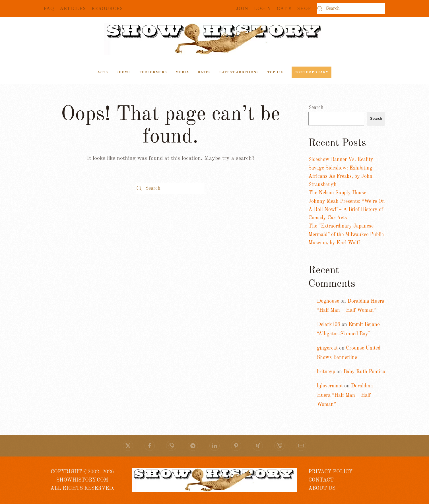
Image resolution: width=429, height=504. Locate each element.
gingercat (327, 348)
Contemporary (312, 72)
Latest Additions (239, 72)
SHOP (304, 8)
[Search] (351, 9)
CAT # (284, 8)
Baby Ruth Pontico (364, 372)
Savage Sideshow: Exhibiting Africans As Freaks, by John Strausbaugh (340, 176)
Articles (73, 8)
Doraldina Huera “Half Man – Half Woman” (345, 395)
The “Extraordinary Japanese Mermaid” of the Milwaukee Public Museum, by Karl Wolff (346, 235)
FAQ (49, 8)
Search (316, 108)
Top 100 (275, 72)
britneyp (326, 372)
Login (263, 8)
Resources (107, 8)
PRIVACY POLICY (330, 472)
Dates (204, 72)
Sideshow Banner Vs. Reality (341, 160)
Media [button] (182, 72)
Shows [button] (124, 72)
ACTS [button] (103, 72)
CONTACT (321, 480)
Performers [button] (153, 72)
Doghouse (328, 301)
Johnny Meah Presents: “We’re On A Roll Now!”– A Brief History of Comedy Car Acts (347, 210)
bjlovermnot (330, 386)
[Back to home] (214, 39)
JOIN (243, 8)
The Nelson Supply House (337, 193)
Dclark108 (329, 325)
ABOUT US (322, 488)
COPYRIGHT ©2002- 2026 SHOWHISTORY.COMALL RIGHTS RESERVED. (82, 480)
